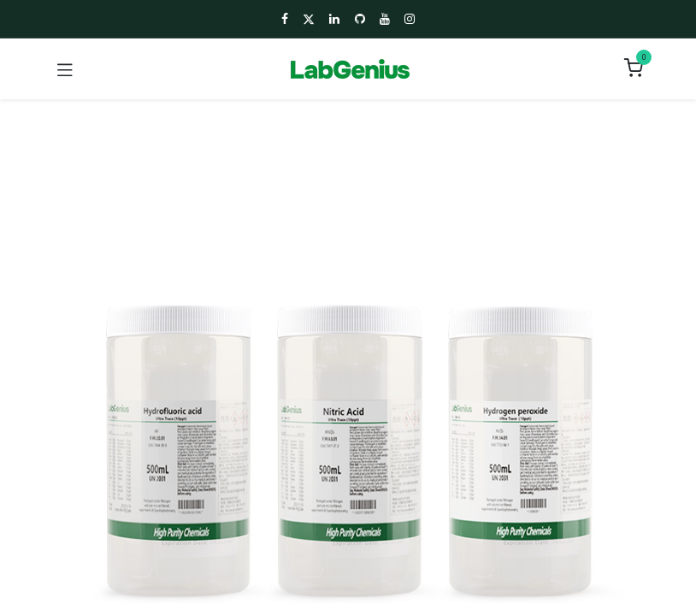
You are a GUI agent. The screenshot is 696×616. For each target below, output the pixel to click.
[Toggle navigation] (65, 69)
